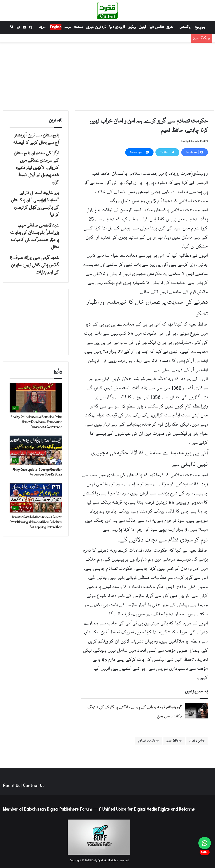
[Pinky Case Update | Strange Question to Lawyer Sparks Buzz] (36, 450)
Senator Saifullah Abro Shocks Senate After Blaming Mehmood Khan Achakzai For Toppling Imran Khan (36, 522)
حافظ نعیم (173, 741)
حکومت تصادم (147, 741)
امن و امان (196, 741)
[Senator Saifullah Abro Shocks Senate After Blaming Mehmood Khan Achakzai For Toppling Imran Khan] (36, 498)
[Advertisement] (107, 75)
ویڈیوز (132, 27)
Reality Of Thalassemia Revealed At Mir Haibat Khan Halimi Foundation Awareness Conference (36, 422)
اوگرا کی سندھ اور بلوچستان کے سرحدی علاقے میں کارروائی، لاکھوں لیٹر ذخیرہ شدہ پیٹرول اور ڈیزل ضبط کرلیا (103, 41)
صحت (79, 27)
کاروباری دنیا (117, 27)
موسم (68, 27)
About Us (12, 786)
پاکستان (185, 27)
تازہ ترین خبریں (96, 27)
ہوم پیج (200, 27)
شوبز (170, 27)
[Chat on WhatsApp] (205, 843)
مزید (42, 27)
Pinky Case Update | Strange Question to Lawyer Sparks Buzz (37, 472)
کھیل (143, 27)
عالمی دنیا (157, 27)
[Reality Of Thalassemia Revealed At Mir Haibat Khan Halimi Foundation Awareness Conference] (36, 398)
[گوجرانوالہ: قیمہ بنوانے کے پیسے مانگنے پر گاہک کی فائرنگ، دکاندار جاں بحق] (196, 711)
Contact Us (34, 786)
